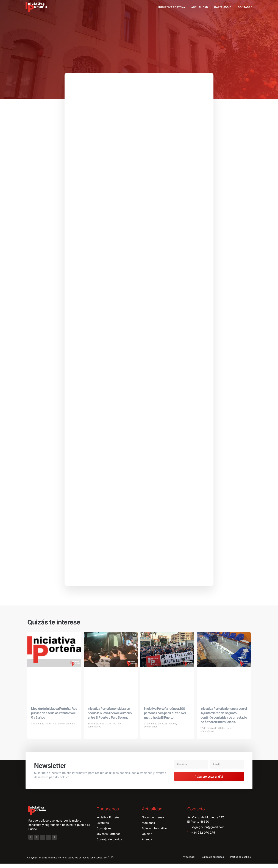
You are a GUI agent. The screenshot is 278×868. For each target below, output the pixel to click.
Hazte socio (223, 7)
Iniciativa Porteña (172, 7)
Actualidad (200, 7)
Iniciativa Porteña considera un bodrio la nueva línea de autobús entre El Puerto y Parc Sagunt (110, 717)
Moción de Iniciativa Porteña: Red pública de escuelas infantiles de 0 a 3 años (54, 717)
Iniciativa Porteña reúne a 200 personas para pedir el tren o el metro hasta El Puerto (165, 717)
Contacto (245, 7)
